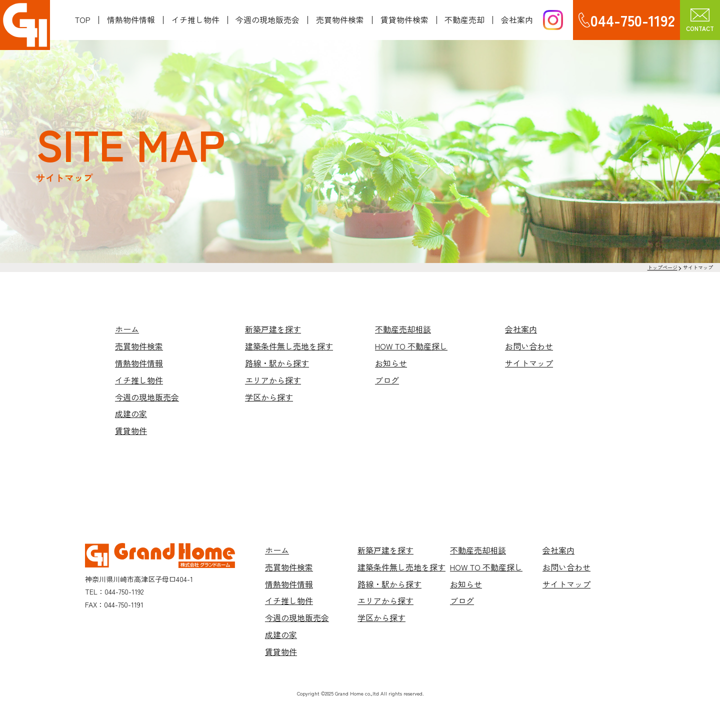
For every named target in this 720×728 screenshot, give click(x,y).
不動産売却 (464, 20)
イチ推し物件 (195, 20)
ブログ (387, 380)
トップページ (662, 267)
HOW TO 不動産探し (411, 346)
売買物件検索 (340, 20)
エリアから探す (273, 380)
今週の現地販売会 (267, 20)
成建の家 (131, 413)
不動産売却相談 (403, 329)
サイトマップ (529, 363)
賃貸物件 (131, 430)
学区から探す (269, 397)
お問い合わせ (529, 346)
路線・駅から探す (277, 363)
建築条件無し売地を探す (289, 346)
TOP (83, 20)
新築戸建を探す (273, 329)
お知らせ (391, 363)
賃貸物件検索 (404, 20)
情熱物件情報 (131, 20)
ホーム (127, 329)
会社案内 (517, 20)
